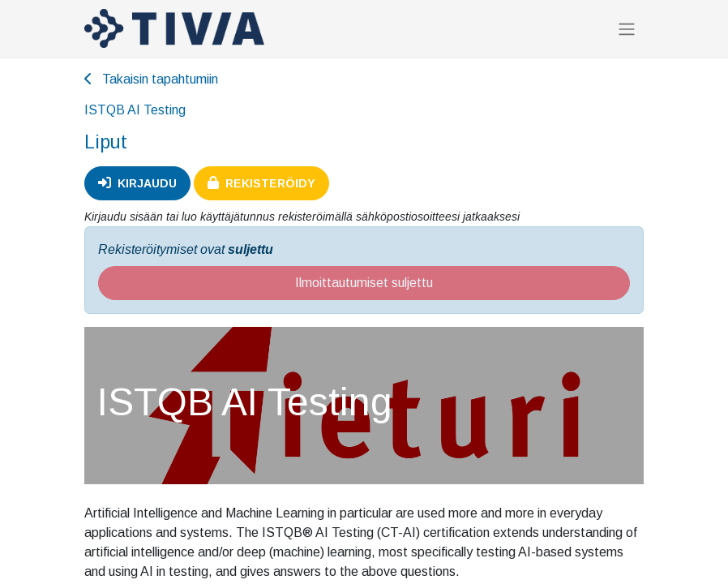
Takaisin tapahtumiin (151, 79)
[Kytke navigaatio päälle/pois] (627, 29)
